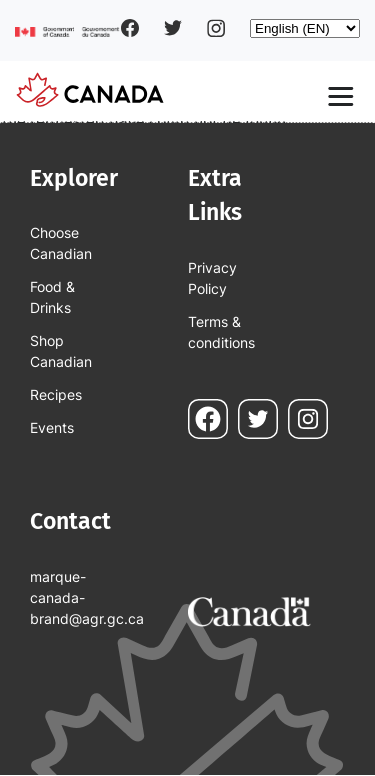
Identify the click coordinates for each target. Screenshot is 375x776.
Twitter (173, 28)
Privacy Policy (212, 278)
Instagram (216, 28)
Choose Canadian (61, 243)
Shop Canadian (61, 351)
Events (52, 427)
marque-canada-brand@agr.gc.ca (74, 597)
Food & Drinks (52, 297)
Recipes (56, 394)
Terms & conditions (221, 332)
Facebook (130, 28)
